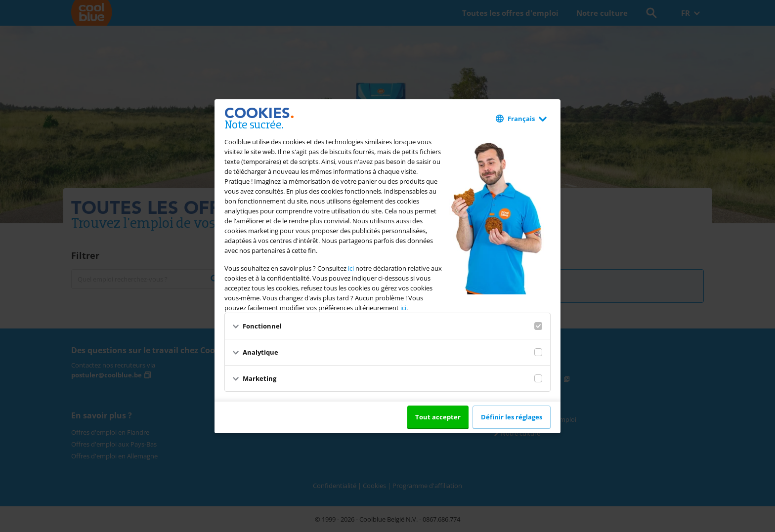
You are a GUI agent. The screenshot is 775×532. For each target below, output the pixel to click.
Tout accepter (438, 417)
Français (521, 119)
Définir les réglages (512, 417)
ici (351, 268)
